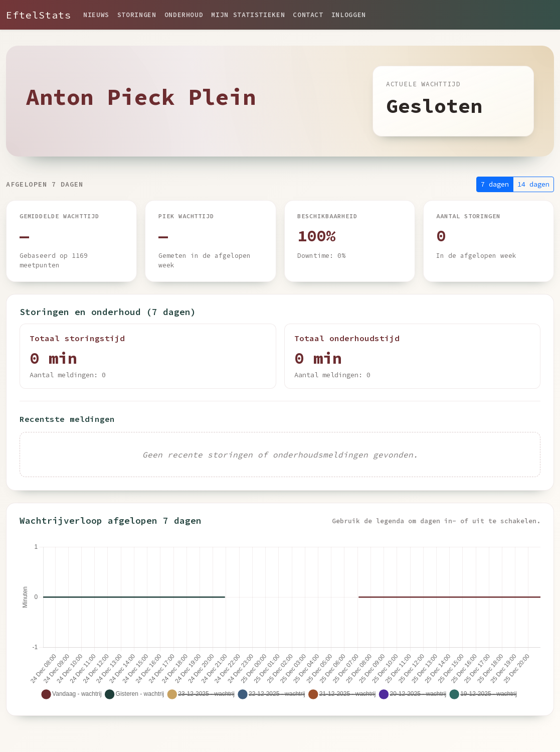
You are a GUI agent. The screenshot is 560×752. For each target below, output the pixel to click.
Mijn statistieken (248, 15)
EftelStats (39, 15)
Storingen (137, 15)
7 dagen (495, 184)
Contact (308, 15)
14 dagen (533, 184)
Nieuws (96, 15)
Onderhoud (184, 15)
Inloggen (349, 15)
